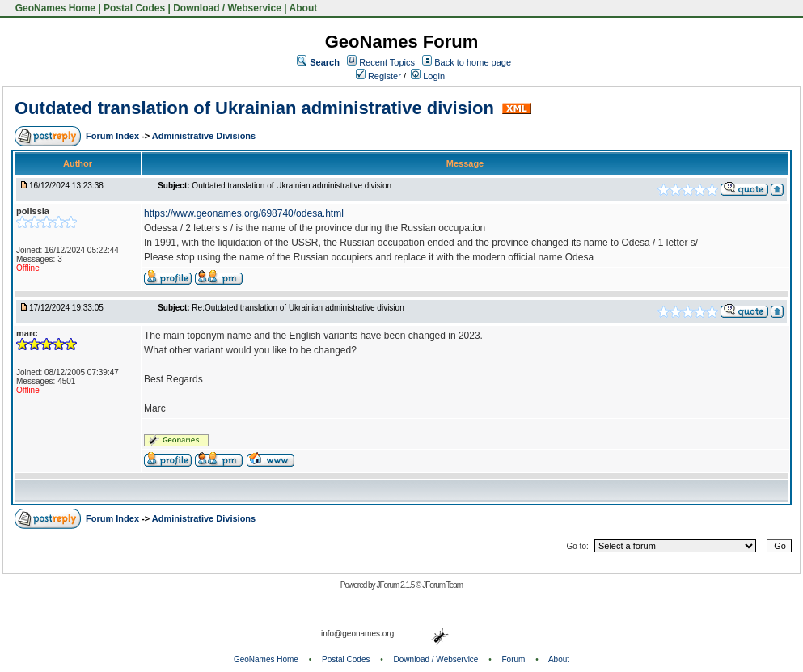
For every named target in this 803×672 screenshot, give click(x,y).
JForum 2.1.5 (396, 585)
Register (378, 76)
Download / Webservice (227, 8)
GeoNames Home (54, 8)
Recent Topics (387, 62)
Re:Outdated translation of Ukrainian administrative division (298, 308)
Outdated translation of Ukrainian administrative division (257, 108)
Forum (514, 659)
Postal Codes (134, 8)
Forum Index (114, 136)
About (304, 8)
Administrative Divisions (204, 136)
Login (428, 76)
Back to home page (473, 62)
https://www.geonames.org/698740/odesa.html (244, 213)
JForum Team (442, 585)
